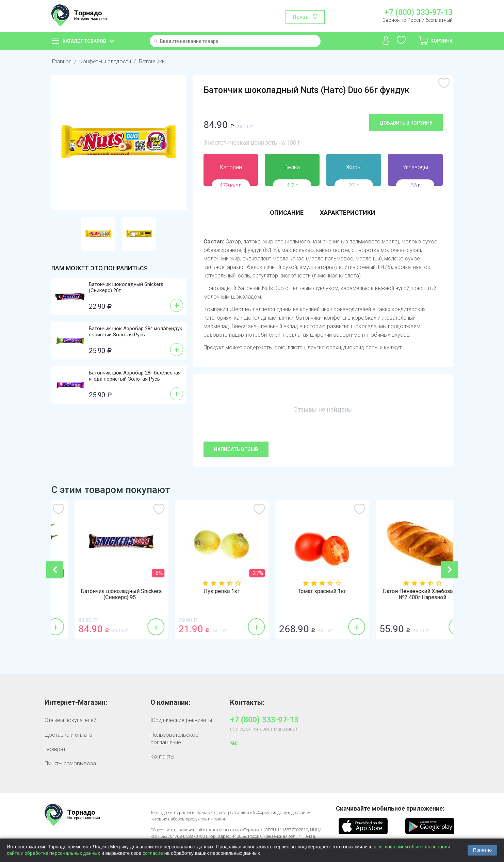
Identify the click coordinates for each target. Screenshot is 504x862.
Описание (287, 213)
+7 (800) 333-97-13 (419, 13)
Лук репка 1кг (302, 591)
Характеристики (348, 213)
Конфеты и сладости (105, 61)
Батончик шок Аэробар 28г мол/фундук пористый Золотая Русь (136, 332)
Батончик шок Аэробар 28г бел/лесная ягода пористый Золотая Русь (135, 376)
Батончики (152, 61)
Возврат (55, 749)
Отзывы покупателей (70, 720)
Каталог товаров (84, 41)
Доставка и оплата (68, 735)
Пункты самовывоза (70, 763)
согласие (153, 853)
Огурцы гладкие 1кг (101, 591)
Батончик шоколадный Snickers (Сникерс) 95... (202, 594)
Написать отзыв (236, 449)
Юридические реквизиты (181, 720)
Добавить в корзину (406, 123)
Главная (62, 61)
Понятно (482, 850)
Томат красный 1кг (403, 591)
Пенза (301, 17)
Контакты (162, 757)
